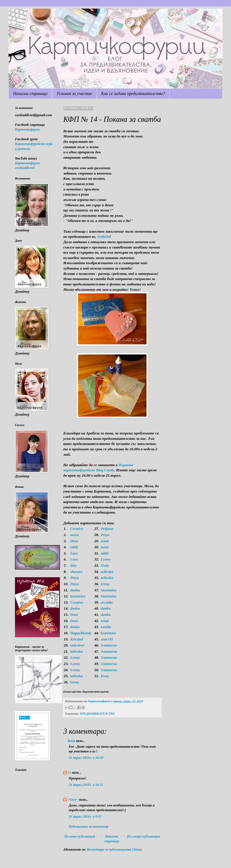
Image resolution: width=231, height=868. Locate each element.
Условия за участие (74, 93)
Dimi (74, 541)
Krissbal (77, 639)
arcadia (107, 602)
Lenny (106, 559)
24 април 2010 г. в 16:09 (86, 758)
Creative (77, 529)
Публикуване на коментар (89, 827)
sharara (76, 572)
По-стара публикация (144, 836)
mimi (105, 541)
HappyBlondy (81, 633)
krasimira (78, 596)
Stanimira (108, 590)
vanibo (106, 627)
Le (69, 772)
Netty (105, 565)
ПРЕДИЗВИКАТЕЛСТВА (97, 714)
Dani (74, 615)
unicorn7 (77, 645)
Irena (105, 584)
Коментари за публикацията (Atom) (114, 849)
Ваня (71, 741)
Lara (74, 553)
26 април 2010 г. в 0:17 (85, 816)
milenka (107, 572)
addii (74, 547)
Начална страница (30, 93)
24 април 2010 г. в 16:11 (86, 785)
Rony (105, 676)
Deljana (107, 529)
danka (75, 590)
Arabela (103, 237)
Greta (75, 682)
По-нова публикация (80, 836)
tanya (74, 535)
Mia (73, 565)
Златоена (109, 645)
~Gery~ (73, 799)
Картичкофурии (27, 129)
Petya (105, 535)
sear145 (107, 639)
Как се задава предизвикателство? (133, 93)
